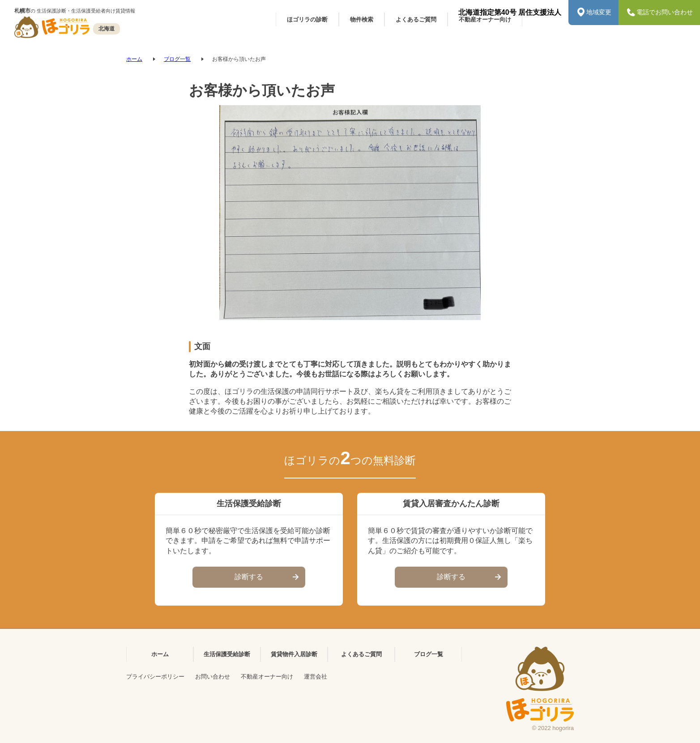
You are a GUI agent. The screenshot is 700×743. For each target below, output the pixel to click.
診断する (268, 577)
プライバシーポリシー (155, 677)
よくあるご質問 (361, 654)
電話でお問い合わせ (659, 13)
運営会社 (316, 677)
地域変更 (593, 13)
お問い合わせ (213, 677)
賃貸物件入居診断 (294, 654)
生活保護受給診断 (227, 654)
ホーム (134, 59)
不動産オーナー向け (267, 677)
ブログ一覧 (177, 59)
